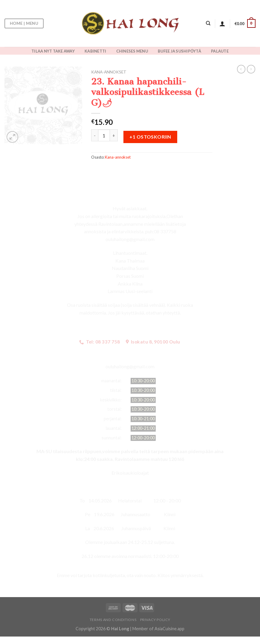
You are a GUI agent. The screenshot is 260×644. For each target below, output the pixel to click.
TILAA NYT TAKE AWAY (53, 51)
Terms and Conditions (113, 620)
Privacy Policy (155, 620)
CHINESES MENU (132, 51)
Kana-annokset (109, 72)
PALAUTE (220, 51)
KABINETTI (95, 51)
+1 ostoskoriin (150, 137)
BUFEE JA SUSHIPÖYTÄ (179, 51)
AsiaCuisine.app (169, 629)
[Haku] (208, 23)
